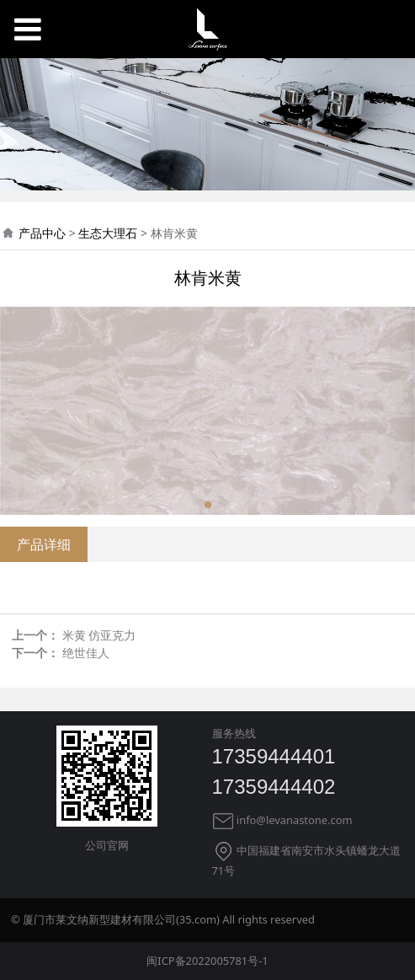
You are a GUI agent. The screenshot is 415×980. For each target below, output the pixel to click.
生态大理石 (108, 233)
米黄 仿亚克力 (99, 635)
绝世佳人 (86, 653)
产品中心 (42, 233)
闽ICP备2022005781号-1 (207, 961)
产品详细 (44, 544)
